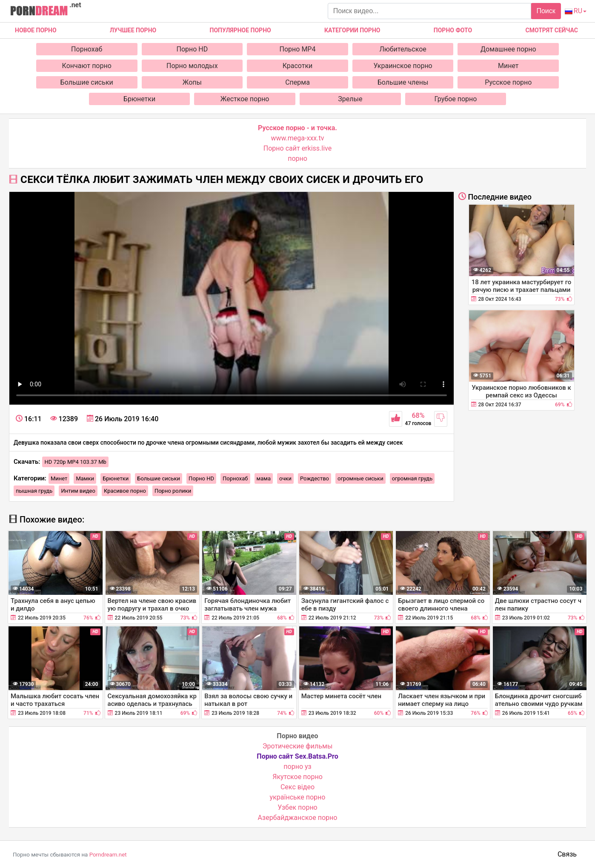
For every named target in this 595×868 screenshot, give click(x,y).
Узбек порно (297, 807)
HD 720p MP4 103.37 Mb (75, 462)
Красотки (298, 66)
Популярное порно (240, 30)
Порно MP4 (298, 49)
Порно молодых (192, 66)
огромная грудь (412, 478)
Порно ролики (173, 491)
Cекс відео (297, 787)
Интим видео (78, 491)
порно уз (297, 767)
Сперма (297, 82)
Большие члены (403, 82)
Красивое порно (125, 491)
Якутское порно (297, 777)
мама (264, 478)
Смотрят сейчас (552, 30)
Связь (567, 854)
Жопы (192, 82)
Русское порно (508, 82)
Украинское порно (403, 66)
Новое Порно (36, 30)
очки (285, 478)
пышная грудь (34, 491)
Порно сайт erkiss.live (297, 148)
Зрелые (350, 99)
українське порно (298, 797)
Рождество (315, 478)
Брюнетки (139, 99)
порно (297, 158)
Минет (508, 66)
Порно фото (453, 30)
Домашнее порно (508, 49)
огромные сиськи (360, 478)
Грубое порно (456, 99)
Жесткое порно (245, 99)
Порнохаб (87, 49)
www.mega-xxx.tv (298, 138)
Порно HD (192, 49)
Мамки (85, 478)
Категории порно (352, 30)
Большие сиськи (87, 82)
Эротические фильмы (298, 746)
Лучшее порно (133, 30)
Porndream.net (108, 855)
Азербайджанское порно (298, 818)
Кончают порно (87, 66)
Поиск (546, 11)
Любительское (403, 49)
